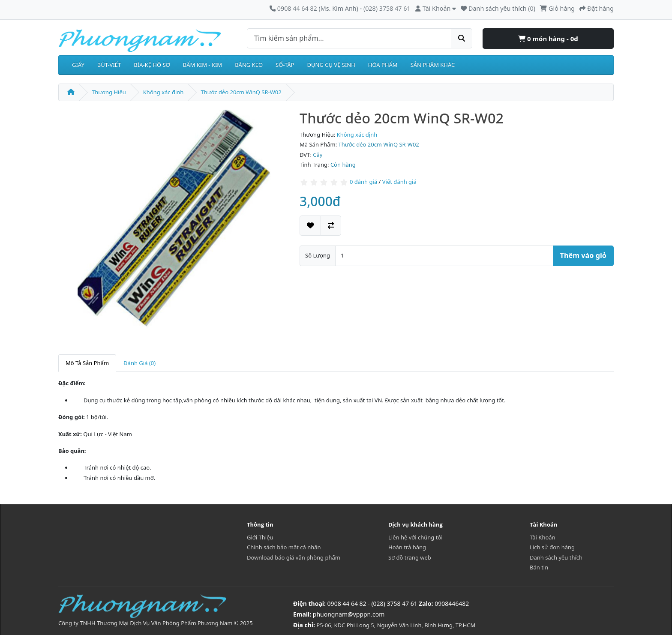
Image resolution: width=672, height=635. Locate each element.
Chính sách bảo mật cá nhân (284, 547)
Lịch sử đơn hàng (552, 547)
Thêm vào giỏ (583, 255)
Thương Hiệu (109, 92)
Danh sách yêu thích (556, 557)
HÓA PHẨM (383, 65)
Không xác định (163, 92)
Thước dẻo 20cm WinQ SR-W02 (241, 92)
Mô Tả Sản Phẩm (87, 363)
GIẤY (78, 65)
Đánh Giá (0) (139, 363)
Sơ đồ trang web (410, 557)
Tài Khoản (543, 537)
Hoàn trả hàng (407, 547)
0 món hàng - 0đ (548, 39)
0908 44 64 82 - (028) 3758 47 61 (372, 604)
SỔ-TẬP (285, 65)
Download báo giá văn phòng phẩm (294, 557)
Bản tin (539, 567)
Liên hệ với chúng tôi (415, 537)
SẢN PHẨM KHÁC (433, 65)
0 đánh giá (363, 182)
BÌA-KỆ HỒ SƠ (152, 65)
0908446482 (452, 604)
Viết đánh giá (399, 182)
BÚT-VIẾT (109, 65)
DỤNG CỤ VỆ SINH (331, 65)
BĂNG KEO (249, 65)
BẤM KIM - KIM (202, 65)
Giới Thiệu (260, 537)
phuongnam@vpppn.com (349, 614)
